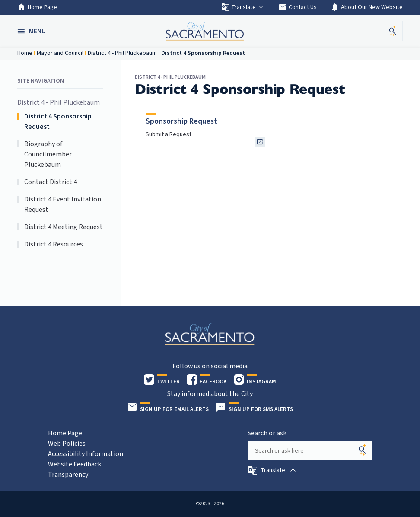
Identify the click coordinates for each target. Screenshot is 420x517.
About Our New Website (367, 7)
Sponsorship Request (181, 121)
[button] (32, 31)
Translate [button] (243, 7)
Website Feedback (75, 464)
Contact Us (297, 7)
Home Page (37, 7)
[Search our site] (300, 450)
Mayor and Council (60, 53)
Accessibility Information (86, 454)
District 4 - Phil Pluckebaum (122, 53)
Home (25, 53)
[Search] (363, 450)
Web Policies (67, 444)
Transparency (68, 475)
